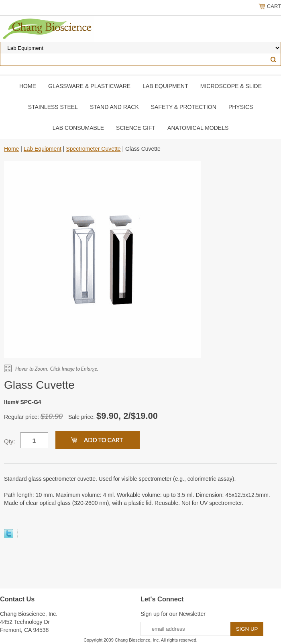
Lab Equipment (165, 86)
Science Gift (136, 128)
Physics (241, 107)
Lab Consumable (78, 128)
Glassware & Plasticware (89, 86)
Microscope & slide (231, 86)
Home (28, 86)
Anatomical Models (198, 128)
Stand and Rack (114, 107)
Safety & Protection (184, 107)
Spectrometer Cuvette (93, 149)
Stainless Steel (53, 107)
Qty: (10, 441)
